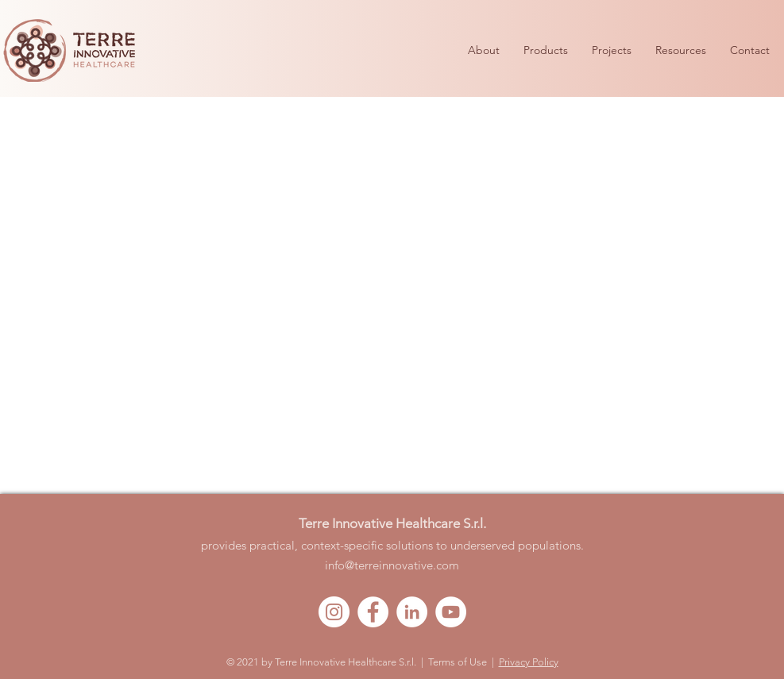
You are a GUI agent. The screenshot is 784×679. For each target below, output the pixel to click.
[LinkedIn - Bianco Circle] (412, 612)
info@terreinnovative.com (392, 565)
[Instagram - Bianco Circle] (334, 612)
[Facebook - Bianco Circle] (373, 612)
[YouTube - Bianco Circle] (451, 612)
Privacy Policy (529, 662)
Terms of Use (458, 662)
